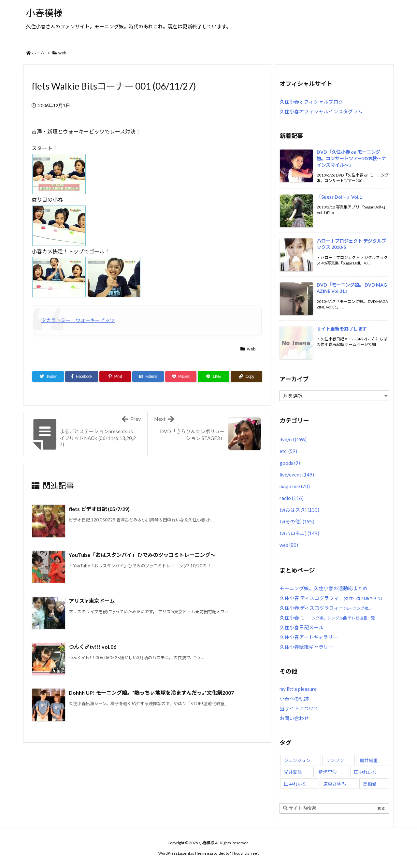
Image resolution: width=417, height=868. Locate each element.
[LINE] (214, 377)
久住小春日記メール (302, 627)
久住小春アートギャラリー (309, 637)
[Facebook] (82, 377)
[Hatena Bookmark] (148, 377)
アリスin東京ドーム (92, 601)
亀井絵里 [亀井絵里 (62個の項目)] (369, 760)
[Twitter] (48, 377)
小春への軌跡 (294, 699)
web (62, 53)
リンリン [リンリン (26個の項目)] (335, 760)
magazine (295, 486)
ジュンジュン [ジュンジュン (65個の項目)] (297, 760)
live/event (297, 475)
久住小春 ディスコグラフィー (331, 598)
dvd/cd (293, 439)
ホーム (38, 53)
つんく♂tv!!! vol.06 (93, 647)
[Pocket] (181, 377)
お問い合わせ (294, 718)
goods (290, 463)
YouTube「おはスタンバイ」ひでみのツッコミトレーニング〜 (142, 555)
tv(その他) (297, 521)
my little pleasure (298, 689)
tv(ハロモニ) (299, 533)
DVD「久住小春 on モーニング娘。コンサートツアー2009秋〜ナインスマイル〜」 (351, 158)
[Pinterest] (115, 377)
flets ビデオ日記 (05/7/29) (99, 509)
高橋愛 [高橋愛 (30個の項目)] (370, 784)
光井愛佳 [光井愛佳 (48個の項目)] (293, 772)
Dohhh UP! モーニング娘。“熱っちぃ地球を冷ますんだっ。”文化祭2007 (151, 693)
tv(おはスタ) (299, 510)
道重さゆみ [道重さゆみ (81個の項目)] (335, 784)
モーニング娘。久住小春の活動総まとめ (324, 588)
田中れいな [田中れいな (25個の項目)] (295, 784)
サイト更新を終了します (342, 329)
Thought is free (244, 853)
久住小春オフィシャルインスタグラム (321, 111)
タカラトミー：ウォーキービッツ (78, 320)
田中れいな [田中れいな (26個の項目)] (365, 772)
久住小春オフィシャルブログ (311, 102)
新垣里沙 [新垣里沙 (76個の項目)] (328, 772)
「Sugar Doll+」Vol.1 (339, 197)
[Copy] (246, 377)
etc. (288, 451)
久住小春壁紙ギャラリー (306, 647)
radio (292, 498)
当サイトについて (299, 708)
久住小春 (327, 618)
